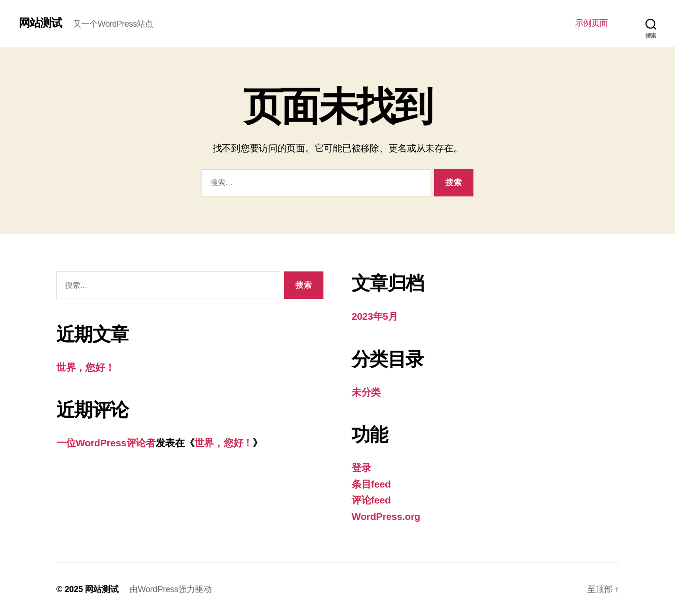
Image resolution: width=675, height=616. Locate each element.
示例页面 (592, 23)
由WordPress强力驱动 (170, 589)
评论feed (371, 500)
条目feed (371, 484)
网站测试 (40, 23)
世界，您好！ (85, 367)
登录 (361, 468)
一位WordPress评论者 (106, 443)
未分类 (366, 392)
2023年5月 (375, 316)
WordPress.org (386, 516)
